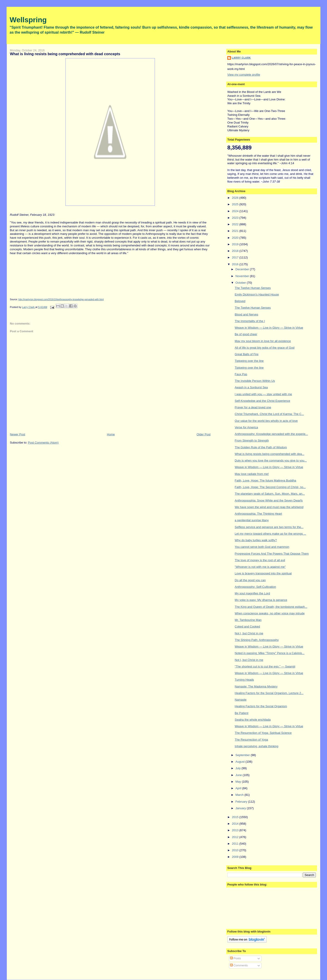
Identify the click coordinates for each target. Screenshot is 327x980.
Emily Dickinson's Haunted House (257, 294)
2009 (236, 857)
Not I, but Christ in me (249, 633)
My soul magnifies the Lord (252, 593)
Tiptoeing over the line (249, 361)
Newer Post (18, 434)
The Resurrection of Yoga (251, 740)
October (241, 283)
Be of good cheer (246, 334)
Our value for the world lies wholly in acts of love (266, 421)
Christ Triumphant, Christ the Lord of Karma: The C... (269, 414)
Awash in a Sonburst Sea (251, 387)
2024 (236, 211)
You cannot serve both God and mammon (262, 547)
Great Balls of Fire (247, 354)
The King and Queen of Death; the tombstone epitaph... (271, 607)
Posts (235, 958)
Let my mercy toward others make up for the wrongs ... (270, 534)
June (239, 775)
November (243, 276)
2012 (236, 837)
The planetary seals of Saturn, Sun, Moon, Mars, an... (270, 494)
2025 (236, 204)
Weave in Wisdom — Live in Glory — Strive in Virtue (269, 328)
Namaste (241, 700)
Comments (239, 965)
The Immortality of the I (250, 321)
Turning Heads (244, 680)
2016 (236, 264)
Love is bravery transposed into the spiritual (263, 573)
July (239, 768)
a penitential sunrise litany (252, 520)
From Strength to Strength (252, 440)
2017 (236, 257)
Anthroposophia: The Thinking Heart (258, 514)
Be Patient (242, 713)
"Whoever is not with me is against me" (260, 567)
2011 (236, 844)
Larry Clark (241, 58)
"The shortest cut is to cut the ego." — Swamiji (265, 666)
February (242, 802)
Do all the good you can (250, 580)
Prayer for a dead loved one (253, 407)
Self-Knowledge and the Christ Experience (263, 401)
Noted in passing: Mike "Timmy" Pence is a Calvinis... (270, 653)
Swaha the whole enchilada (253, 720)
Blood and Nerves (246, 314)
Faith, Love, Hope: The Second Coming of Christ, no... (270, 487)
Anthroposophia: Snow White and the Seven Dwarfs (269, 500)
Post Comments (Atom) (43, 443)
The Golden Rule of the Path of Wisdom (261, 447)
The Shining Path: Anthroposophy (257, 640)
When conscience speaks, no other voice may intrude (270, 613)
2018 (236, 251)
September (243, 755)
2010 (236, 850)
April (239, 788)
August (240, 762)
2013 (236, 830)
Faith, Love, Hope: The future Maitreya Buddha (266, 480)
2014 (236, 824)
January (241, 808)
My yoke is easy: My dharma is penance (261, 600)
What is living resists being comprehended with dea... (270, 454)
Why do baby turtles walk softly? (256, 540)
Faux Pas (241, 374)
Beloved (240, 301)
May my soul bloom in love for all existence (263, 341)
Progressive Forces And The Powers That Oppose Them (272, 554)
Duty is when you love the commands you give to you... (271, 460)
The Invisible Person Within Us (255, 381)
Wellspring (28, 20)
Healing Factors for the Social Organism (261, 706)
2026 (236, 198)
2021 (236, 231)
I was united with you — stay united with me (263, 394)
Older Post (204, 434)
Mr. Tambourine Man (248, 620)
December (243, 269)
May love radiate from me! (252, 474)
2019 (236, 244)
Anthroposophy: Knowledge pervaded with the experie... (271, 434)
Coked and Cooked (247, 626)
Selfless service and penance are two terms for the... (269, 527)
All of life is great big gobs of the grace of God (265, 348)
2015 (236, 817)
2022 (236, 224)
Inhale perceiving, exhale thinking (257, 746)
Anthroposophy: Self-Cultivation (255, 587)
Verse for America (246, 427)
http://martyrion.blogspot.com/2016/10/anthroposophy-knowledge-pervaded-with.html (61, 299)
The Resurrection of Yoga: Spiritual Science (263, 733)
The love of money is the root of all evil (260, 560)
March (240, 795)
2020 (236, 238)
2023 (236, 218)
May (239, 782)
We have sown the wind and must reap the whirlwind (269, 507)
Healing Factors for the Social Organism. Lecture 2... (269, 693)
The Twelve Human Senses (253, 288)
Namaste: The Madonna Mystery (256, 686)
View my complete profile (244, 75)
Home (111, 434)
